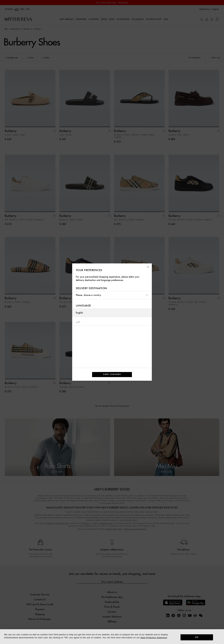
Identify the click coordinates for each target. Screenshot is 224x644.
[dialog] (112, 637)
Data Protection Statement (154, 638)
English (79, 313)
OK (197, 637)
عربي (78, 321)
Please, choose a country (112, 295)
